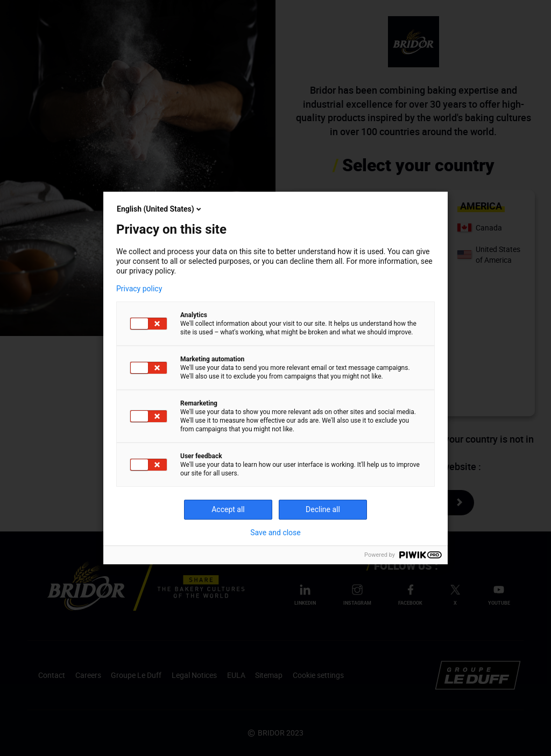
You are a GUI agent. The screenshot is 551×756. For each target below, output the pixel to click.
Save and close (275, 533)
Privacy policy (139, 289)
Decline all (323, 509)
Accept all (228, 509)
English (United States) (160, 209)
